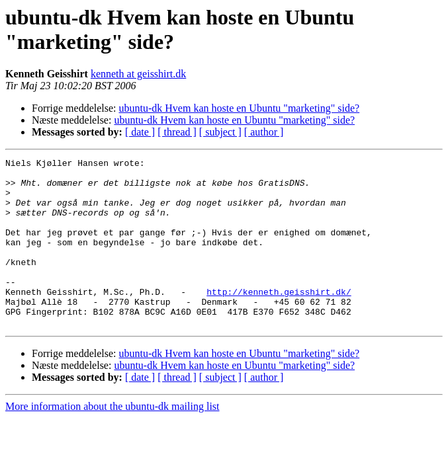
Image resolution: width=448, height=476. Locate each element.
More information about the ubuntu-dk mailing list (112, 440)
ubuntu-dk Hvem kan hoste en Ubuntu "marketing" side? (240, 108)
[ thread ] (177, 132)
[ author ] (264, 132)
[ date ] (140, 132)
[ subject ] (220, 132)
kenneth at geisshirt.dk (138, 74)
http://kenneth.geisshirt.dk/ (279, 319)
